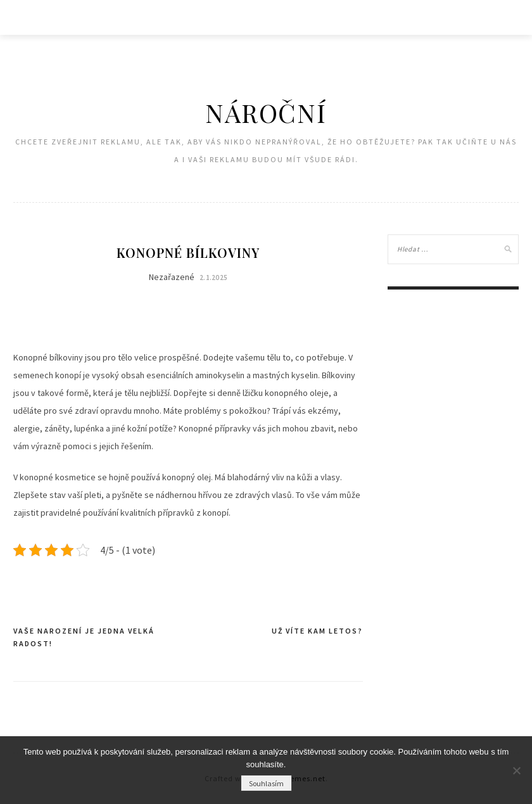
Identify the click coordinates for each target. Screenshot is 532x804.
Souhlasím (266, 783)
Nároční (266, 112)
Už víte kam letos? (317, 631)
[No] (516, 770)
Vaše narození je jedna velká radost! (84, 637)
